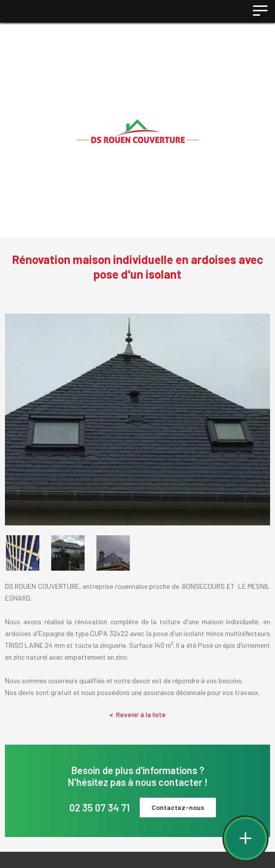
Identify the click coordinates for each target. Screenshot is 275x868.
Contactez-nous (178, 807)
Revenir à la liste (137, 714)
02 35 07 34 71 (100, 808)
